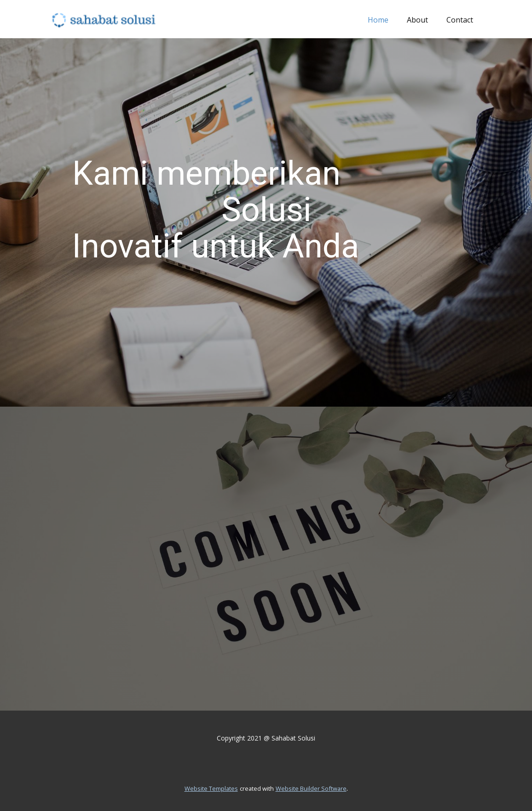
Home (378, 20)
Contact (460, 20)
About (417, 20)
